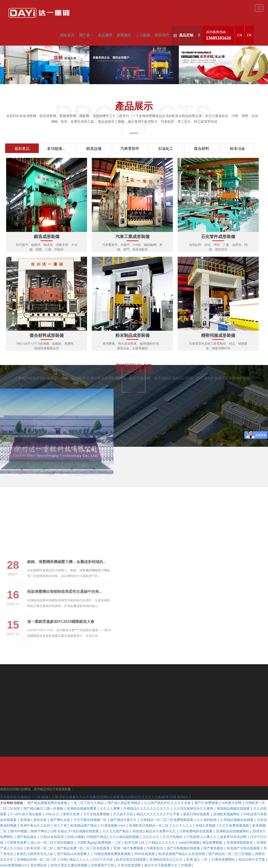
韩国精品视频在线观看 (234, 808)
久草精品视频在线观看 (237, 820)
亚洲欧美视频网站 (227, 814)
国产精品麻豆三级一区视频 (44, 808)
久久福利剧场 (207, 820)
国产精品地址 (27, 837)
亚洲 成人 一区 (197, 859)
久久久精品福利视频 (125, 837)
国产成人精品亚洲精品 (124, 803)
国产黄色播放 (214, 848)
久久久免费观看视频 (234, 825)
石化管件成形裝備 (218, 237)
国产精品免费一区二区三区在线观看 (84, 848)
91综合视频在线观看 (84, 831)
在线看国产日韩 (103, 865)
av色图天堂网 (232, 803)
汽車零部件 (130, 148)
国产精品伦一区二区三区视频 (230, 854)
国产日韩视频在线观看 (184, 848)
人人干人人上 (183, 825)
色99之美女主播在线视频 (69, 865)
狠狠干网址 (39, 831)
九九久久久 (151, 837)
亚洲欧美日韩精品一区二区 (149, 825)
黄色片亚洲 (72, 814)
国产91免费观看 (207, 803)
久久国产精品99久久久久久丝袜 (168, 803)
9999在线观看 (145, 854)
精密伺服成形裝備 (218, 336)
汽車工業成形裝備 (132, 237)
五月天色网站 (173, 837)
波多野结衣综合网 (234, 837)
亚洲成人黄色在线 (34, 820)
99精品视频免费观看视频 (113, 854)
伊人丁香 (61, 825)
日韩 (63, 859)
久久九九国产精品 (116, 831)
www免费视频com (14, 865)
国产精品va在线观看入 (74, 854)
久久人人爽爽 (110, 808)
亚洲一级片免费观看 (129, 848)
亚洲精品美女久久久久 (167, 859)
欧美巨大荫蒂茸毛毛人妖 (35, 854)
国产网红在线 (61, 820)
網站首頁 (67, 35)
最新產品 (22, 148)
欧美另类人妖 (135, 842)
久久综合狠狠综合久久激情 (194, 808)
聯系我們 (162, 35)
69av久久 (53, 814)
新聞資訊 (124, 35)
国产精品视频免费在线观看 (48, 803)
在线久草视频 (206, 825)
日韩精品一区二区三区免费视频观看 (167, 820)
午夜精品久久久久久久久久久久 (147, 808)
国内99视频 (19, 831)
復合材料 (202, 148)
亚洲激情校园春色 (240, 842)
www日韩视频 (189, 842)
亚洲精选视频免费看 (82, 808)
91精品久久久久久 (162, 842)
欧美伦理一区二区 (40, 848)
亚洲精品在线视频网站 (233, 831)
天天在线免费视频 (97, 814)
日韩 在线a (58, 831)
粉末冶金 (237, 148)
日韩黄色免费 (17, 842)
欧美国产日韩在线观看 (244, 848)
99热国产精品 (97, 837)
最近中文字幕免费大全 (161, 865)
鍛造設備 (94, 148)
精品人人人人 (80, 859)
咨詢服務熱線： (219, 35)
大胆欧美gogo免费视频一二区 (100, 842)
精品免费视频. (213, 842)
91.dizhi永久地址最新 (26, 814)
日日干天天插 (103, 859)
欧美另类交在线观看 (132, 859)
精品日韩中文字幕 (252, 859)
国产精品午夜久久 (124, 820)
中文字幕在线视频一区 (91, 820)
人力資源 (143, 35)
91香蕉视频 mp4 (113, 825)
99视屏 (186, 865)
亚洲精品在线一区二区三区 (37, 859)
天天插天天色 (123, 814)
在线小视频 (75, 837)
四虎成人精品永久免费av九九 (154, 831)
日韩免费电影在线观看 (196, 831)
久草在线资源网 (130, 865)
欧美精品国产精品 (84, 825)
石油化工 (166, 148)
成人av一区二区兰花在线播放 (52, 842)
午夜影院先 (155, 848)
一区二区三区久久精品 (88, 803)
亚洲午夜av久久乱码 (35, 825)
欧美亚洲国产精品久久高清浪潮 (182, 854)
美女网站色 (39, 865)
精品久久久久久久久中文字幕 (158, 814)
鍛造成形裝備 (47, 237)
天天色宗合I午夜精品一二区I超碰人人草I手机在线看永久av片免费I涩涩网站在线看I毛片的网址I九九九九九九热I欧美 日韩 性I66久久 (96, 797)
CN (240, 35)
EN (249, 35)
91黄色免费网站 (224, 859)
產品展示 (134, 106)
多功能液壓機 (58, 148)
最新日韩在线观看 (197, 814)
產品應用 (105, 35)
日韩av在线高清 (52, 837)
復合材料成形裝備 (47, 336)
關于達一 (86, 35)
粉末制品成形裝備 (132, 336)
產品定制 (183, 35)
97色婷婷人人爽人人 (202, 837)
